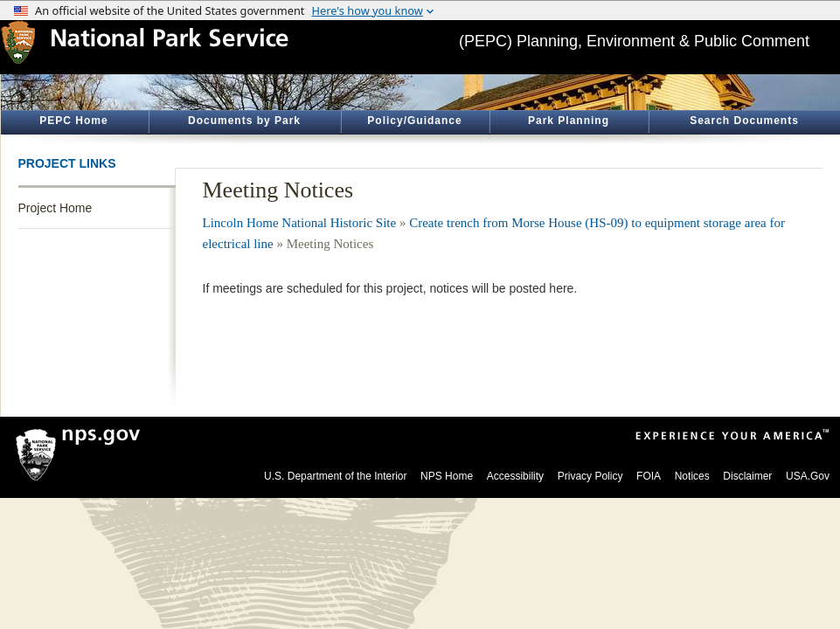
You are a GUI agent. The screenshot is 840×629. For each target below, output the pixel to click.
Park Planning (569, 121)
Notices (692, 476)
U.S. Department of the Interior (335, 476)
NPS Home (447, 476)
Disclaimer (747, 476)
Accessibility (515, 476)
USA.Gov (808, 476)
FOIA (649, 476)
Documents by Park (244, 121)
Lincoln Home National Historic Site (300, 223)
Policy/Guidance (414, 121)
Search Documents (744, 121)
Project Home (56, 208)
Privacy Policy (590, 476)
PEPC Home (73, 121)
